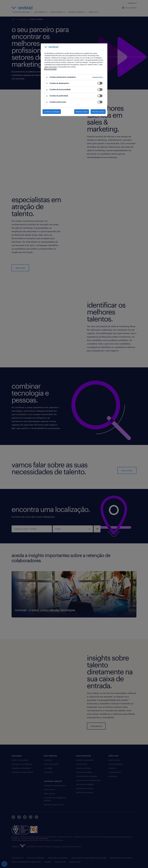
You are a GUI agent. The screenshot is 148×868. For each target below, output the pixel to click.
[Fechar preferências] (4, 864)
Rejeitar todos (82, 112)
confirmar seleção (52, 112)
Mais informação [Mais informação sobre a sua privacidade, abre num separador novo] (50, 69)
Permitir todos (98, 112)
